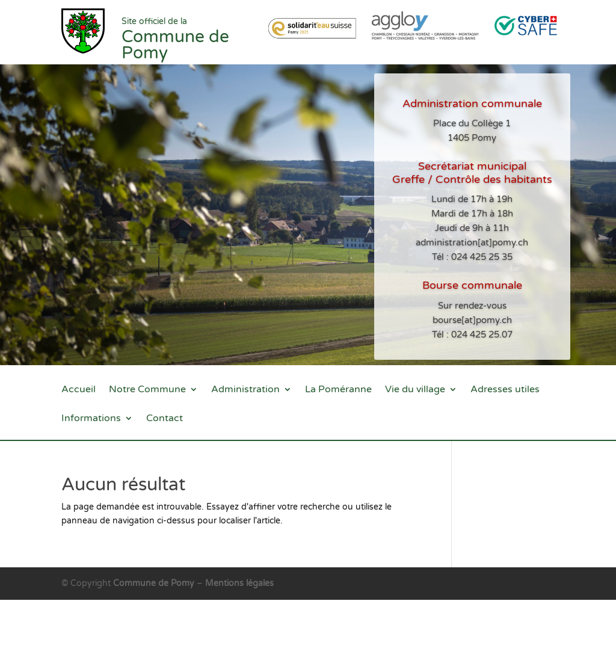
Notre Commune (147, 390)
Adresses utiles (505, 390)
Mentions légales (239, 583)
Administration (245, 390)
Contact (165, 419)
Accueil (79, 390)
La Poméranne (338, 390)
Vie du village (415, 390)
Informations (91, 419)
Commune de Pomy (155, 583)
